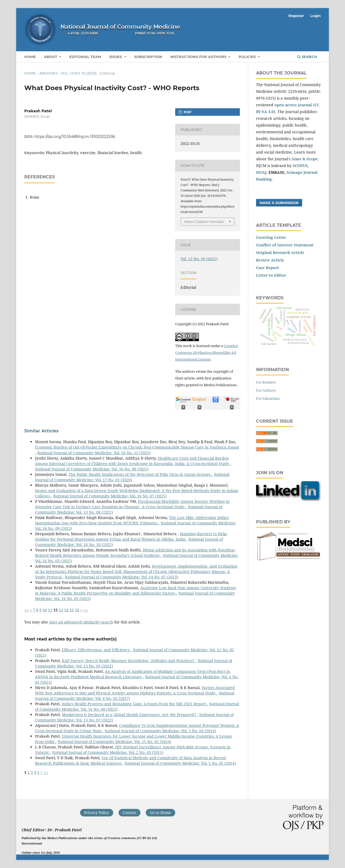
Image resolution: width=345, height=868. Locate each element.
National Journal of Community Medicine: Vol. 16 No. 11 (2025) (94, 453)
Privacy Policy (97, 813)
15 (72, 610)
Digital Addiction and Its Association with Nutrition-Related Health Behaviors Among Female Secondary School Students (135, 553)
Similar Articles (42, 431)
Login (315, 16)
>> (86, 610)
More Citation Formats (204, 222)
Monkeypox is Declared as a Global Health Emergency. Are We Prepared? (129, 715)
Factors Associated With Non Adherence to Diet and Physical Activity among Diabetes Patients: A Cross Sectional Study (135, 690)
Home (30, 57)
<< (26, 610)
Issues (116, 57)
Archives (49, 73)
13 (61, 610)
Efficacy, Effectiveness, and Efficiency (96, 650)
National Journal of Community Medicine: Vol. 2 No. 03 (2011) (108, 752)
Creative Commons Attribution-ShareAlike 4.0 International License (207, 352)
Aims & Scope (304, 159)
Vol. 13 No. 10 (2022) (79, 73)
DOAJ (261, 172)
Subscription (148, 57)
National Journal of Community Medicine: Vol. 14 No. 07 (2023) (121, 577)
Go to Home (161, 813)
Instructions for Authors (199, 57)
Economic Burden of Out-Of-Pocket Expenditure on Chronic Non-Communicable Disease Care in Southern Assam (137, 447)
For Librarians (268, 398)
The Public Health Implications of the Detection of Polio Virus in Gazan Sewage (140, 474)
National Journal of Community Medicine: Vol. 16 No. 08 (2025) (92, 469)
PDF (187, 112)
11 (50, 610)
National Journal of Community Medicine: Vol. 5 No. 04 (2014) (160, 731)
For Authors (266, 390)
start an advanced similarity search (81, 622)
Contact (130, 813)
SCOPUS (300, 166)
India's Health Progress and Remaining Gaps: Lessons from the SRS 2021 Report (134, 704)
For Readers (266, 382)
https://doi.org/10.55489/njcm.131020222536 (75, 137)
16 (77, 610)
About (51, 57)
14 (66, 610)
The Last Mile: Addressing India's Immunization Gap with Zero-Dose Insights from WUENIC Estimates (132, 520)
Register (296, 16)
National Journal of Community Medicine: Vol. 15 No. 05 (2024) (114, 742)
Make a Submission (279, 203)
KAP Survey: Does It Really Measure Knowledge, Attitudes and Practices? (129, 661)
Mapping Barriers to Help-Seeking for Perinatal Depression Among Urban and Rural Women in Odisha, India (131, 536)
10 (45, 610)
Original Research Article (280, 252)
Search (307, 57)
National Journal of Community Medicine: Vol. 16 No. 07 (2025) (110, 496)
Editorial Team (85, 57)
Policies (248, 57)
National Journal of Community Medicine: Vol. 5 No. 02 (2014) (180, 763)
